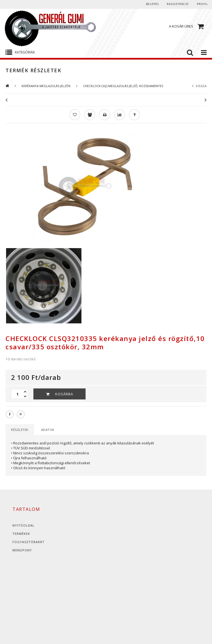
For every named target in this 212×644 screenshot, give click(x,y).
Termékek (21, 534)
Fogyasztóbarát (28, 542)
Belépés (150, 4)
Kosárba (64, 394)
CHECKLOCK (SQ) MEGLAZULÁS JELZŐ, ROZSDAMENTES (123, 86)
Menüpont (22, 550)
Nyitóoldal (23, 525)
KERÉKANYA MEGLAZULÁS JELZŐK (46, 86)
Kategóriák (25, 52)
